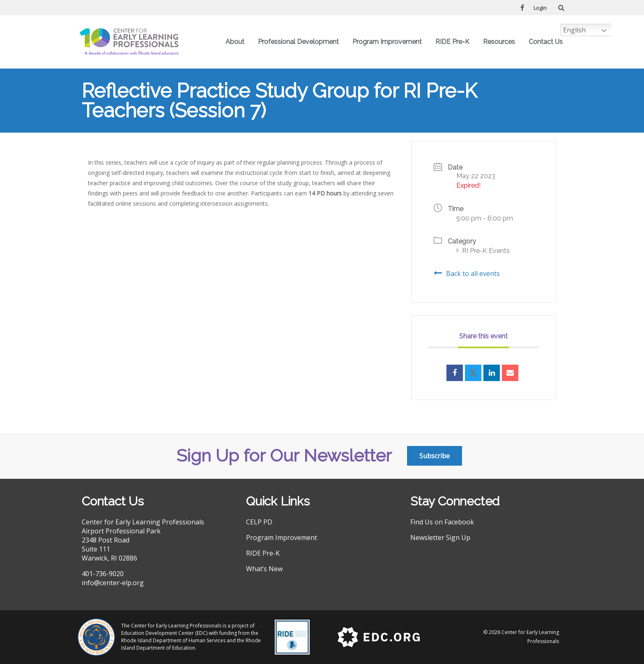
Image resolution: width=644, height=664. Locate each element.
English (574, 30)
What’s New (264, 569)
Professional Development (300, 42)
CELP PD (259, 522)
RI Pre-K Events (483, 251)
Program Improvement (389, 42)
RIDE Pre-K (454, 42)
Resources (501, 42)
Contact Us (546, 42)
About (237, 42)
